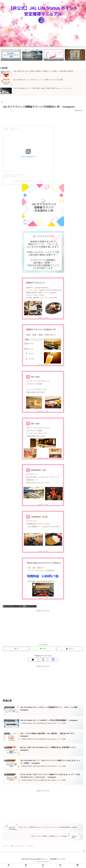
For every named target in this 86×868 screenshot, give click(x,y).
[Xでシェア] (16, 649)
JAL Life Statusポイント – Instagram (13, 606)
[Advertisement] (43, 117)
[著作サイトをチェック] (39, 660)
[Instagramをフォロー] (47, 660)
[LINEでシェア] (43, 649)
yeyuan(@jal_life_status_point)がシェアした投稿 (28, 181)
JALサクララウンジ (30, 606)
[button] (70, 649)
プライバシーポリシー (43, 862)
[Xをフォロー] (43, 660)
